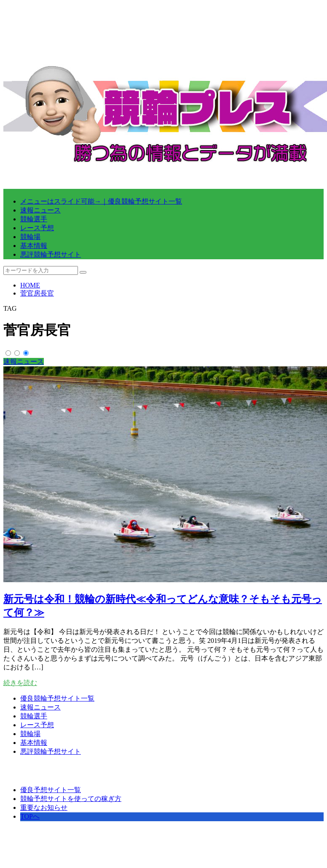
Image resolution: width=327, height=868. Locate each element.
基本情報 (34, 246)
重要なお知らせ (44, 808)
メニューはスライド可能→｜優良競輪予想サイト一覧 (101, 201)
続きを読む (20, 683)
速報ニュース (40, 210)
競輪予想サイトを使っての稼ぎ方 (71, 799)
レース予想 (37, 228)
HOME (30, 285)
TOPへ (30, 816)
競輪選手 (34, 219)
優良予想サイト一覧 (51, 790)
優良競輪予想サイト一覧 (57, 698)
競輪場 (30, 237)
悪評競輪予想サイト (51, 254)
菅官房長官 (37, 293)
